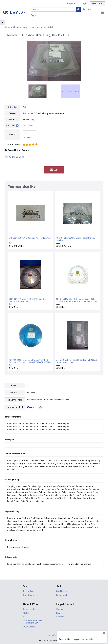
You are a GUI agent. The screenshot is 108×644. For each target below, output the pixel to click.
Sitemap (60, 617)
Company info (29, 609)
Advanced (87, 9)
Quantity (12, 134)
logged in (89, 639)
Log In (84, 3)
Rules (25, 617)
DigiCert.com (54, 635)
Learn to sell (62, 595)
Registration (73, 3)
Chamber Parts (20, 27)
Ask (54, 170)
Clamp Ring (35, 27)
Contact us (61, 609)
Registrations (29, 591)
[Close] (104, 633)
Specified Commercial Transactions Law (32, 622)
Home (7, 27)
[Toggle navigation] (102, 13)
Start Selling (62, 591)
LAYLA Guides (29, 627)
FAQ (58, 613)
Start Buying (28, 595)
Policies (26, 613)
